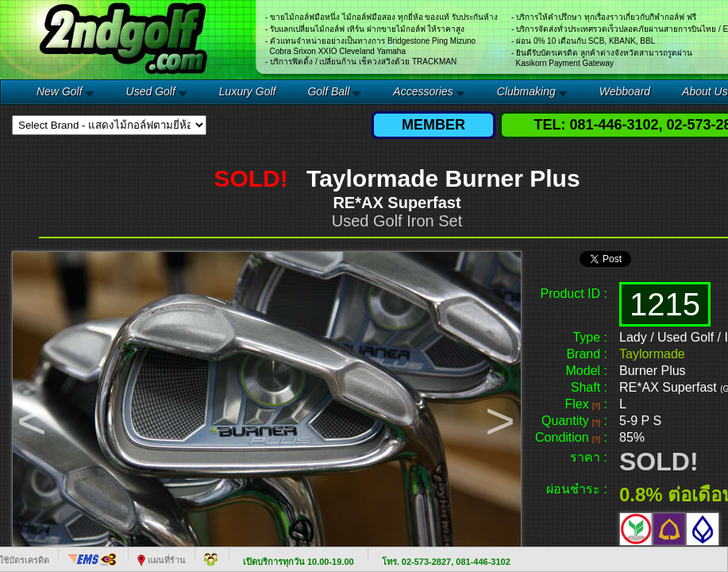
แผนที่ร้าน (162, 560)
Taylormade (652, 354)
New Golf (60, 91)
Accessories (423, 91)
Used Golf (151, 91)
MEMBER (433, 125)
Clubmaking (526, 91)
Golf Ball (328, 91)
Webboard (625, 91)
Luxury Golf (248, 91)
